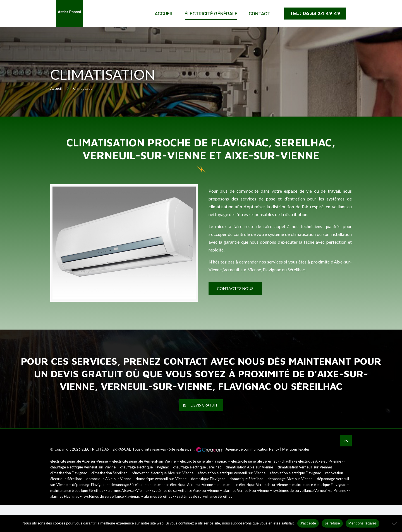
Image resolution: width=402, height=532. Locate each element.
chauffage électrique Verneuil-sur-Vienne (83, 467)
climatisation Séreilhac (109, 473)
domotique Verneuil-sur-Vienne (161, 479)
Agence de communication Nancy (252, 449)
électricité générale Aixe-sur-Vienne (79, 461)
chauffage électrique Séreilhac (197, 467)
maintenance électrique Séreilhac (77, 490)
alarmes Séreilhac (158, 496)
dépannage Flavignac (89, 485)
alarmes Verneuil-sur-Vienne (246, 490)
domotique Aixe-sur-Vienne (109, 479)
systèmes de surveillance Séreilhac (204, 496)
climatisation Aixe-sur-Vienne (249, 467)
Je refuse (332, 523)
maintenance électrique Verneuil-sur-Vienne (253, 485)
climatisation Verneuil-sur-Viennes (305, 467)
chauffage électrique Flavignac (144, 467)
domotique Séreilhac (246, 479)
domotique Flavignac (208, 479)
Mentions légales (296, 449)
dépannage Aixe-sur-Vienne (290, 479)
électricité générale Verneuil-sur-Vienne (144, 461)
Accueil (56, 88)
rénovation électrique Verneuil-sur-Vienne (232, 473)
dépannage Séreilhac (127, 485)
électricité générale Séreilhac (254, 461)
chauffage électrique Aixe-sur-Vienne (311, 461)
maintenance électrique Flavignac (319, 485)
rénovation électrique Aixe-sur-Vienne (163, 473)
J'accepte (308, 523)
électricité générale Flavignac (203, 461)
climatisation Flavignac (69, 473)
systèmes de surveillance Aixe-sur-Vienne (185, 490)
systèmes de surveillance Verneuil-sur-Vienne (310, 490)
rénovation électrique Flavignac (295, 473)
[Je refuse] (395, 523)
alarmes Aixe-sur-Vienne (128, 490)
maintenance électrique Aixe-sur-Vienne (181, 485)
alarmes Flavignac (65, 496)
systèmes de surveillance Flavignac (112, 496)
